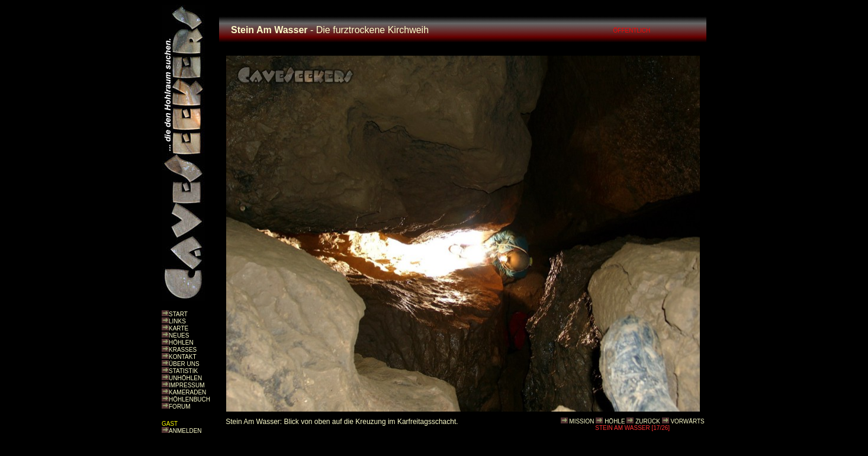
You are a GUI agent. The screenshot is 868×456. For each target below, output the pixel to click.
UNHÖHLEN (185, 378)
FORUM (180, 407)
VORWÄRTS (687, 421)
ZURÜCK (648, 421)
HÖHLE (615, 421)
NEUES (179, 335)
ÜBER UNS (184, 364)
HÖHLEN (181, 343)
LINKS (177, 321)
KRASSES (183, 350)
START (178, 314)
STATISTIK (183, 371)
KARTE (179, 328)
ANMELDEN (185, 431)
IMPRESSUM (187, 385)
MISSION (581, 421)
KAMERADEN (187, 392)
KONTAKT (182, 357)
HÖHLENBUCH (189, 399)
